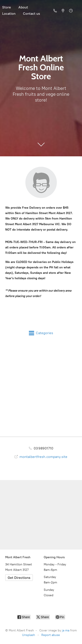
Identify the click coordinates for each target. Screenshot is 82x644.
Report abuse (51, 635)
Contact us (31, 14)
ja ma (66, 630)
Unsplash (29, 635)
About (23, 7)
